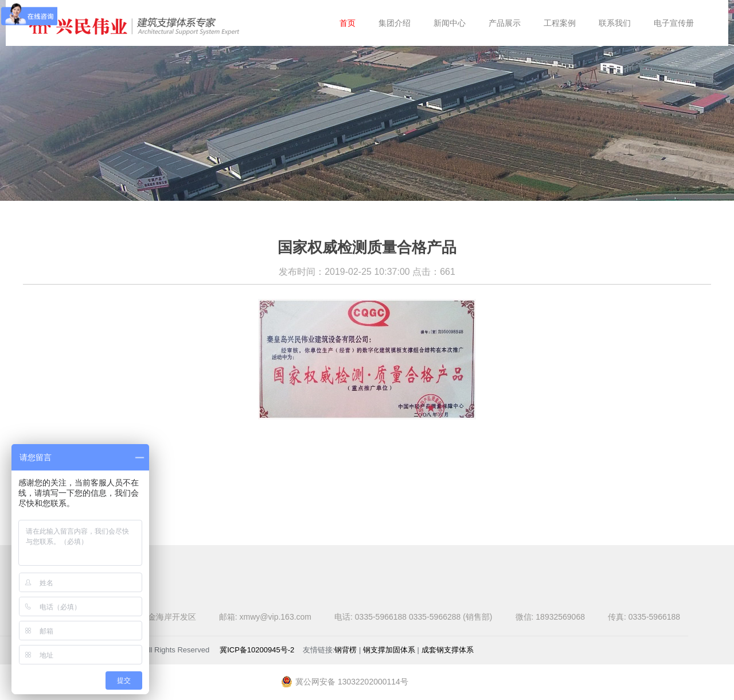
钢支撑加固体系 (389, 650)
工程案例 (560, 23)
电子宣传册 (674, 23)
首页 (348, 23)
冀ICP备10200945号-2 (257, 650)
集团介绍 (395, 23)
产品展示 (505, 23)
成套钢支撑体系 (448, 650)
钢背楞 (345, 650)
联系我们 (615, 23)
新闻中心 (450, 23)
